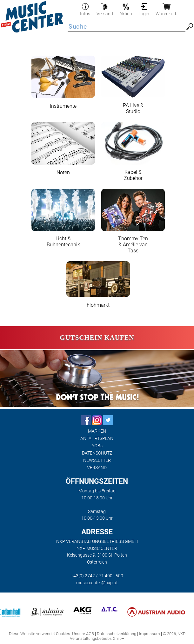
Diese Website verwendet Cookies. (40, 634)
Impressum (150, 634)
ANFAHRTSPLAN (97, 438)
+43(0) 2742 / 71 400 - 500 (97, 576)
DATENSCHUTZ (97, 453)
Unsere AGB (83, 634)
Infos (85, 11)
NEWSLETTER (97, 460)
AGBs (97, 446)
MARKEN (97, 431)
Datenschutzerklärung (117, 634)
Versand (105, 11)
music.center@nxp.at (97, 583)
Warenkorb (167, 11)
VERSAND (97, 468)
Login (144, 11)
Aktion (126, 11)
